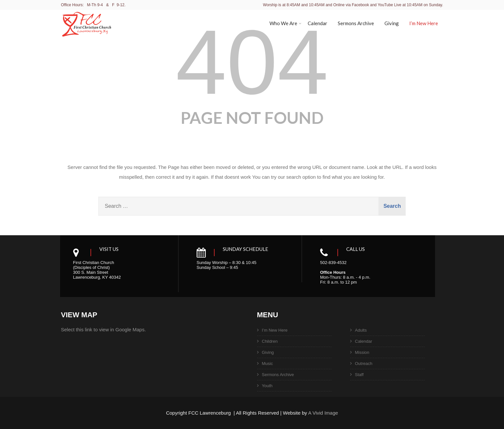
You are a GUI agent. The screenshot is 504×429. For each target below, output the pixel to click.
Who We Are (285, 23)
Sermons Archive (356, 23)
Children (270, 341)
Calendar (317, 23)
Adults (361, 330)
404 (252, 62)
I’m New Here (424, 23)
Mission (362, 352)
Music (268, 363)
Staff (359, 375)
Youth (267, 386)
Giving (392, 23)
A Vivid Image (323, 413)
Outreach (364, 363)
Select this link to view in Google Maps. (104, 330)
